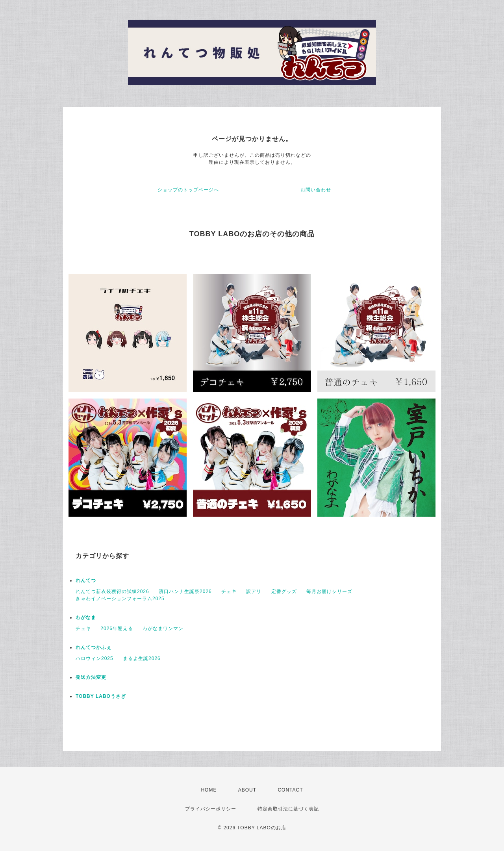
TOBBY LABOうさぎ (101, 696)
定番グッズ (284, 591)
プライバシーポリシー (211, 809)
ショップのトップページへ (188, 190)
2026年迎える (117, 629)
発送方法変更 (91, 677)
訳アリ (254, 591)
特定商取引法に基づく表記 (288, 809)
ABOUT (247, 790)
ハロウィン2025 (94, 658)
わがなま (86, 617)
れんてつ (86, 580)
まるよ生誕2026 (142, 658)
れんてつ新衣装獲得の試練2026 (112, 591)
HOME (209, 790)
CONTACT (290, 790)
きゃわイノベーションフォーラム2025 (120, 599)
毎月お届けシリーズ (329, 591)
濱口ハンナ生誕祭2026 (185, 591)
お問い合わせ (316, 190)
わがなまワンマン (163, 629)
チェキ (229, 591)
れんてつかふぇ (94, 647)
